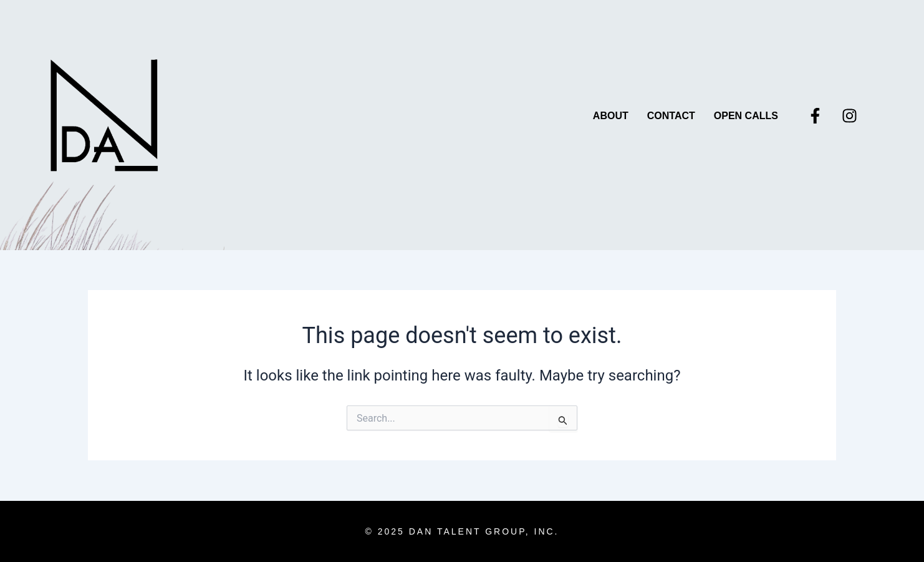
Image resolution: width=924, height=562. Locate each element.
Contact (671, 116)
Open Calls (746, 116)
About (611, 116)
